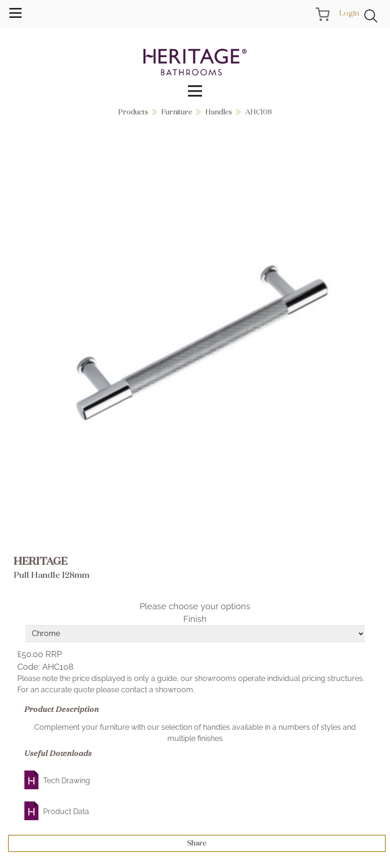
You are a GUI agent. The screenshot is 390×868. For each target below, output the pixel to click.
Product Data (66, 812)
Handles (219, 112)
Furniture (177, 112)
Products (133, 112)
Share (197, 843)
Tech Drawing (67, 781)
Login (349, 13)
